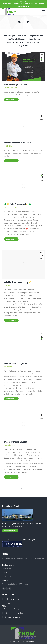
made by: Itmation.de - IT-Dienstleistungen (18, 540)
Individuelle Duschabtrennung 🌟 (18, 282)
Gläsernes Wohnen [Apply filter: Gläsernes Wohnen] (15, 42)
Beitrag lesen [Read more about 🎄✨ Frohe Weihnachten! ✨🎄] (11, 239)
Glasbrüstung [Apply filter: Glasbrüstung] (34, 39)
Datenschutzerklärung (11, 609)
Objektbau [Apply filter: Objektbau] (24, 46)
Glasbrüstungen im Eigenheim (16, 363)
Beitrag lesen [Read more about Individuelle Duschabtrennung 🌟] (11, 320)
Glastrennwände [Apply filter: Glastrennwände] (33, 42)
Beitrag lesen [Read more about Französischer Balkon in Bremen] (11, 477)
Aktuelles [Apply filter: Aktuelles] (22, 36)
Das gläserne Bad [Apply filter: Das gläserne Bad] (36, 36)
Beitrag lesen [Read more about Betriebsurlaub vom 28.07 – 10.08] (11, 161)
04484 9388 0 (23, 2)
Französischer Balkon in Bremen (17, 442)
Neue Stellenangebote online (16, 84)
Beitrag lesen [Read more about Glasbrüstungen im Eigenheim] (11, 399)
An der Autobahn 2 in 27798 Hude (15, 584)
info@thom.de (8, 576)
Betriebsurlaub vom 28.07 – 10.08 (17, 143)
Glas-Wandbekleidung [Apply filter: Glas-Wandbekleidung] (16, 39)
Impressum (6, 603)
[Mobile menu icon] (44, 11)
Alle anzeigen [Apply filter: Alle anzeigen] (10, 36)
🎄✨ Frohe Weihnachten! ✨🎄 (18, 204)
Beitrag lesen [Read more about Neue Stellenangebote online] (11, 99)
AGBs (4, 606)
